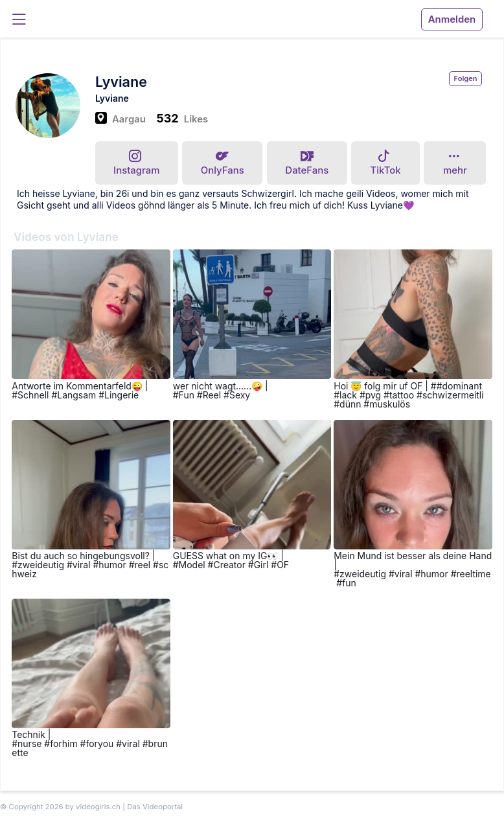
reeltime (473, 574)
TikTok (386, 163)
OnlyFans (223, 164)
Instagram (136, 163)
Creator (229, 565)
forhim (64, 743)
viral (82, 565)
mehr (455, 163)
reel (142, 565)
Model (192, 565)
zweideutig (41, 565)
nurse (29, 743)
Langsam (76, 395)
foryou (99, 743)
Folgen (466, 78)
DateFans (307, 164)
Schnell (33, 395)
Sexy (240, 395)
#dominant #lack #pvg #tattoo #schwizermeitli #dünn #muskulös (408, 395)
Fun (187, 395)
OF (283, 565)
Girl (261, 565)
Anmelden (452, 19)
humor (112, 565)
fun (349, 583)
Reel (212, 395)
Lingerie (121, 395)
